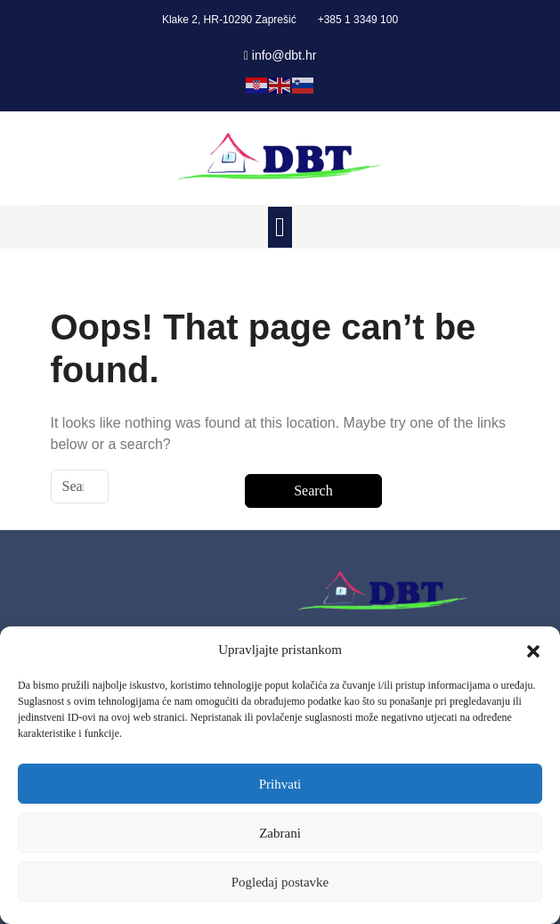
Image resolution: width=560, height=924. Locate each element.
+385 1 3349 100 (358, 20)
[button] (533, 650)
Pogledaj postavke (280, 882)
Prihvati (280, 784)
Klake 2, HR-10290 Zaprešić (229, 20)
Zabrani (280, 833)
